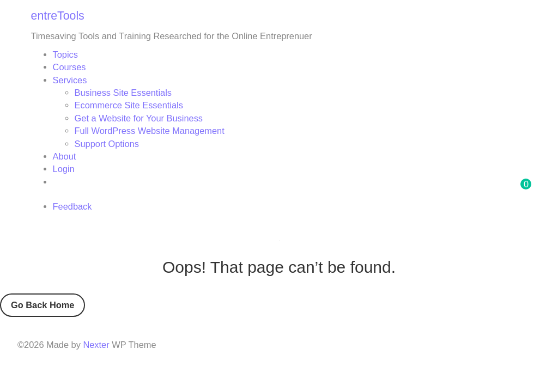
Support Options (107, 144)
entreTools (58, 16)
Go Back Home (43, 305)
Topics (65, 54)
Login (64, 169)
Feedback (72, 206)
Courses (69, 67)
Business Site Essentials (123, 93)
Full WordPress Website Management (150, 131)
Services (70, 80)
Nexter (96, 345)
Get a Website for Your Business (139, 118)
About (65, 156)
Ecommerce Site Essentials (129, 105)
